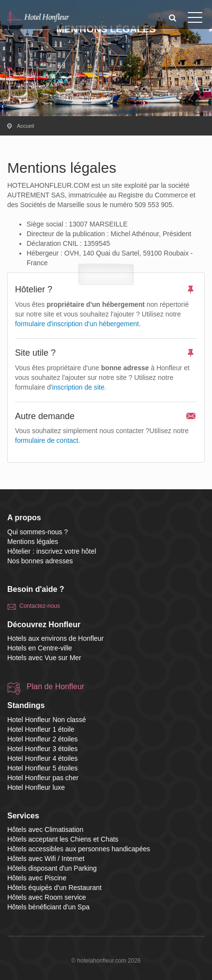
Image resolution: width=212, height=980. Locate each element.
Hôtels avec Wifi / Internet (46, 859)
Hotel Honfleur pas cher (43, 778)
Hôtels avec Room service (47, 897)
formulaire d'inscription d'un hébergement (77, 324)
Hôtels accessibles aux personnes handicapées (79, 849)
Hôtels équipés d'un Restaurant (54, 888)
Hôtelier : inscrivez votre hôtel (52, 551)
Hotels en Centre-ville (40, 648)
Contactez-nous (40, 606)
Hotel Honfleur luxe (36, 787)
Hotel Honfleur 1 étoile (41, 729)
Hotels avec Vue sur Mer (44, 658)
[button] (173, 18)
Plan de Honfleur (55, 686)
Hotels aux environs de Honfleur (55, 638)
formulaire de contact (47, 440)
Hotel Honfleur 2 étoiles (43, 739)
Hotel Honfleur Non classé (47, 720)
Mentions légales (33, 542)
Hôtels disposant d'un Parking (52, 868)
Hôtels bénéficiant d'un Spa (48, 907)
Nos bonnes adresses (40, 561)
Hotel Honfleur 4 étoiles (43, 758)
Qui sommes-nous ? (38, 532)
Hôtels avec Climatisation (45, 829)
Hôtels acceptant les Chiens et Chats (63, 839)
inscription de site (78, 387)
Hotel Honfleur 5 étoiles (43, 768)
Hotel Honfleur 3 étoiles (43, 749)
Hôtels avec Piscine (37, 878)
